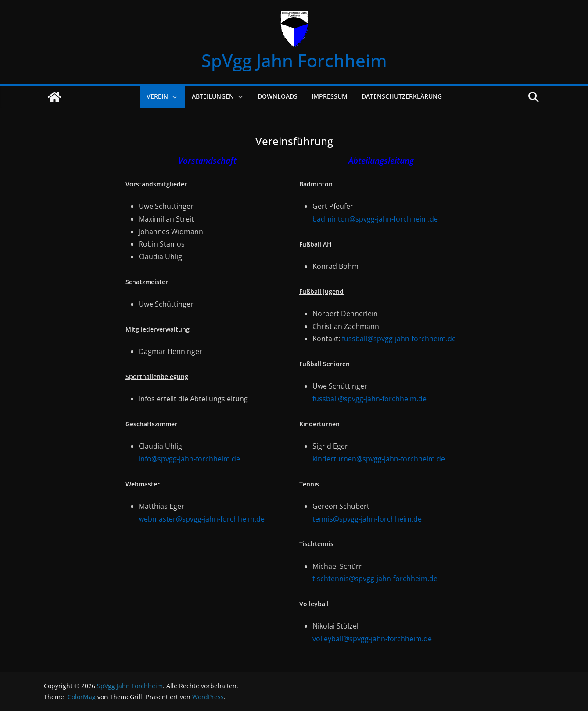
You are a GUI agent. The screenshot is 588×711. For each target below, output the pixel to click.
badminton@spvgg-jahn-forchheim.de (375, 219)
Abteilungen (213, 96)
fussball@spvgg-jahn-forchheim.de (399, 339)
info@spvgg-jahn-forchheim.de (189, 459)
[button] (173, 97)
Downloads (278, 96)
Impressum (330, 96)
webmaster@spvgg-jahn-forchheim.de (202, 519)
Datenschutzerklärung (402, 96)
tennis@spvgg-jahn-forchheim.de (367, 519)
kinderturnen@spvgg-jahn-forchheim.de (379, 459)
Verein (157, 96)
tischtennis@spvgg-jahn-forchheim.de (375, 579)
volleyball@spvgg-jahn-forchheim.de (372, 639)
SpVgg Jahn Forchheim (294, 60)
